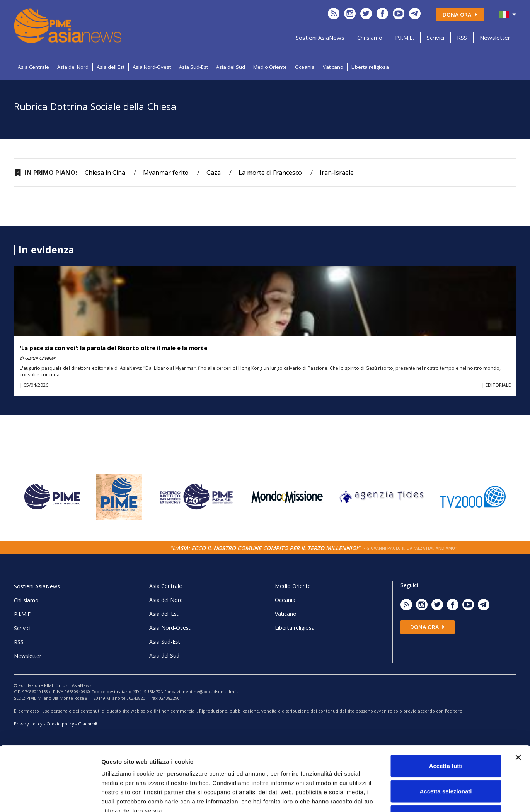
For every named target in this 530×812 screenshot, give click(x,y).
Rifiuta (446, 761)
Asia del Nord (73, 67)
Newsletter (495, 38)
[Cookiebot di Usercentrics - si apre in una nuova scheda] (50, 797)
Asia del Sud (231, 67)
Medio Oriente (270, 67)
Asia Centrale (33, 67)
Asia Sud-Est (193, 67)
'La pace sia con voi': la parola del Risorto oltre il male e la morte (113, 348)
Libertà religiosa (370, 67)
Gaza (214, 173)
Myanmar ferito (166, 173)
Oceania (305, 67)
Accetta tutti (446, 710)
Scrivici (435, 38)
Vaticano (333, 67)
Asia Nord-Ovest (152, 67)
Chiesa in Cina (105, 173)
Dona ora (460, 15)
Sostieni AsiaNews (320, 38)
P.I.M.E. (405, 38)
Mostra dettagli (407, 797)
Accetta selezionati (446, 736)
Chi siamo (370, 38)
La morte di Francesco (270, 173)
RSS (462, 38)
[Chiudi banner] (518, 702)
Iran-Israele (337, 173)
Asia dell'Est (111, 67)
